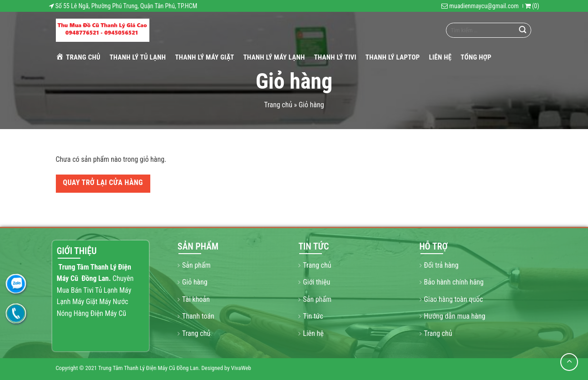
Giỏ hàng (195, 282)
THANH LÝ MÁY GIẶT (204, 57)
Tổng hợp (476, 57)
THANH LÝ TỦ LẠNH (138, 57)
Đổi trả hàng (441, 265)
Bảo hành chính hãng (454, 282)
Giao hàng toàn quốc (454, 299)
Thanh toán (198, 316)
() (532, 6)
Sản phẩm (196, 265)
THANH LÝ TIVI (335, 57)
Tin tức (313, 316)
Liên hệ (440, 57)
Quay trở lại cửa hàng (103, 182)
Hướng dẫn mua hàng (455, 316)
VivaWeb (241, 368)
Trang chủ (78, 57)
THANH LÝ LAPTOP (393, 57)
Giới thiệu (316, 282)
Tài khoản (196, 299)
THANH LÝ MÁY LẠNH (274, 57)
